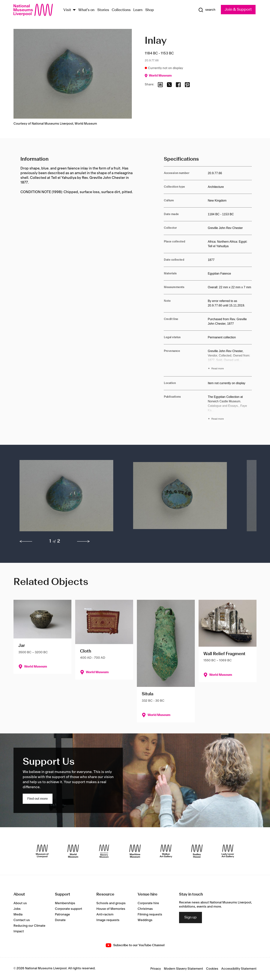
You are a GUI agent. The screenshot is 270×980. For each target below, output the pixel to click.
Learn (138, 10)
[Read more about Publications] (230, 408)
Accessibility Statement (239, 969)
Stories (103, 10)
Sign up (190, 918)
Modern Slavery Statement (183, 969)
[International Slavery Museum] (104, 851)
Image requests (108, 920)
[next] (83, 541)
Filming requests (150, 915)
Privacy (156, 969)
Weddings (145, 920)
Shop (150, 10)
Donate (60, 920)
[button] (69, 498)
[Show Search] (207, 10)
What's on (86, 10)
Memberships (65, 903)
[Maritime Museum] (135, 851)
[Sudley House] (197, 851)
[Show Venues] (74, 10)
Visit (67, 10)
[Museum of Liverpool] (42, 851)
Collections (121, 10)
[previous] (26, 541)
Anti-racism (105, 915)
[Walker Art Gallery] (166, 851)
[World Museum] (73, 851)
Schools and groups (111, 903)
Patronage (62, 915)
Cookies (212, 969)
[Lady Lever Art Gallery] (228, 851)
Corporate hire (148, 903)
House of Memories (111, 909)
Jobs (17, 909)
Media (18, 915)
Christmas (145, 909)
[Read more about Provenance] (230, 360)
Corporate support (69, 909)
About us (20, 903)
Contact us (22, 920)
